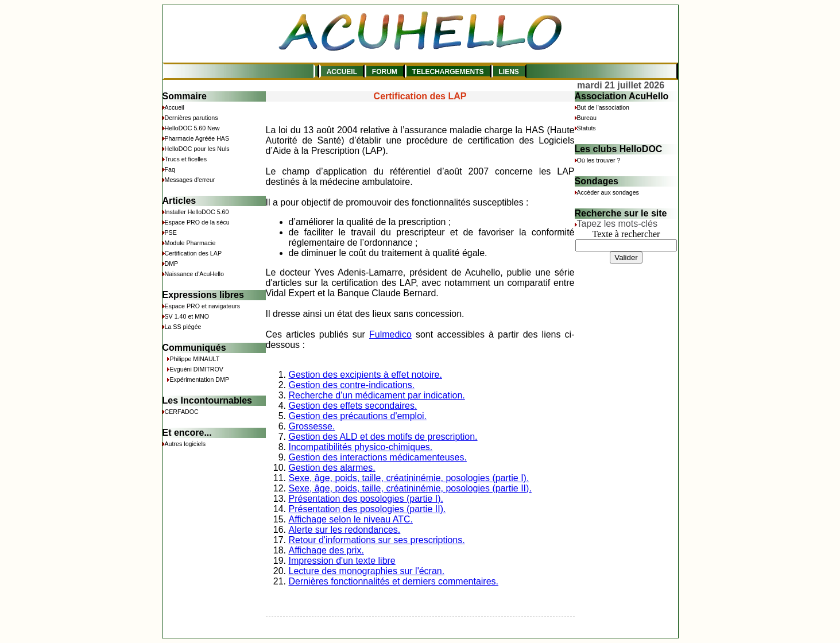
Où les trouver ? (599, 160)
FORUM (385, 72)
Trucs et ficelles (186, 159)
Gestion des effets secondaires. (353, 406)
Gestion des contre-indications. (352, 385)
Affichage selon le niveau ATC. (351, 519)
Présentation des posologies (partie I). (366, 499)
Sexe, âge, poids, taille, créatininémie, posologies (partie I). (409, 478)
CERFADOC (182, 412)
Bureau (587, 118)
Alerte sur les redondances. (345, 530)
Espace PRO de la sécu (197, 222)
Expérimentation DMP (199, 379)
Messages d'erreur (190, 180)
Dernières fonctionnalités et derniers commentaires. (394, 581)
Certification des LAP (193, 253)
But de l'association (603, 107)
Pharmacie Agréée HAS (197, 138)
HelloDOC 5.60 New (192, 128)
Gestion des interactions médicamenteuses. (378, 457)
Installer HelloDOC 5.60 (197, 212)
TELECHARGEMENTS (448, 72)
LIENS (509, 72)
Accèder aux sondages (608, 192)
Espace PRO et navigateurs (203, 306)
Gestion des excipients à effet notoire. (365, 375)
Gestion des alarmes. (332, 468)
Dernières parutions (191, 118)
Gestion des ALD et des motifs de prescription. (383, 437)
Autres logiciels (185, 444)
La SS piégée (183, 327)
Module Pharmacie (190, 243)
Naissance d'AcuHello (194, 274)
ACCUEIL (342, 72)
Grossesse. (312, 426)
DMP (172, 264)
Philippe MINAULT (194, 359)
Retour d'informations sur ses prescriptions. (377, 540)
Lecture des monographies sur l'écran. (367, 571)
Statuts (587, 128)
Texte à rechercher (626, 234)
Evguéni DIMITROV (196, 369)
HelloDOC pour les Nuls (197, 149)
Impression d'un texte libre (342, 561)
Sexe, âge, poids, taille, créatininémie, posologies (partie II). (410, 488)
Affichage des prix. (326, 550)
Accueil (175, 107)
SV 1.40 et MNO (187, 316)
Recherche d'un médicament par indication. (377, 395)
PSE (171, 233)
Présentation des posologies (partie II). (367, 509)
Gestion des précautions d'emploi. (358, 416)
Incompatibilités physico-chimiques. (361, 447)
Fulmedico (390, 334)
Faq (170, 169)
